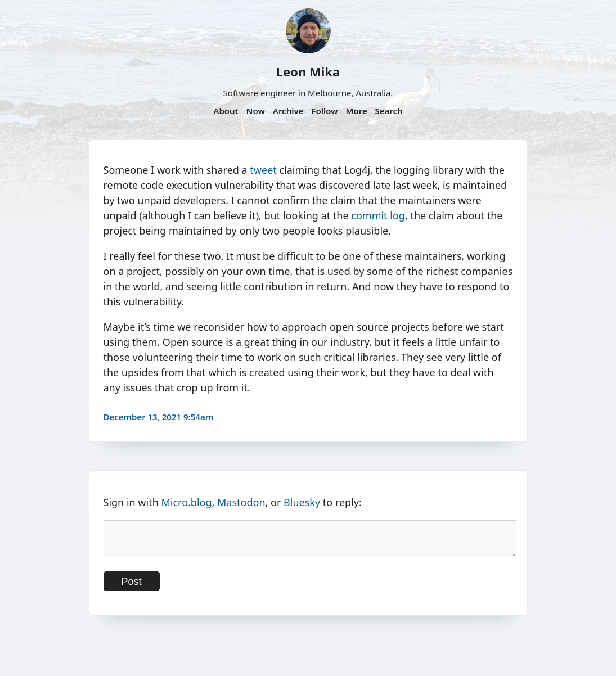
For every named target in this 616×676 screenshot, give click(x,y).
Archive (288, 111)
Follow (324, 111)
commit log (378, 215)
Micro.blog (186, 502)
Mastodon (241, 502)
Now (256, 111)
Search (389, 111)
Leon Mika (308, 71)
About (226, 111)
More (356, 111)
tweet (263, 170)
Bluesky (302, 502)
